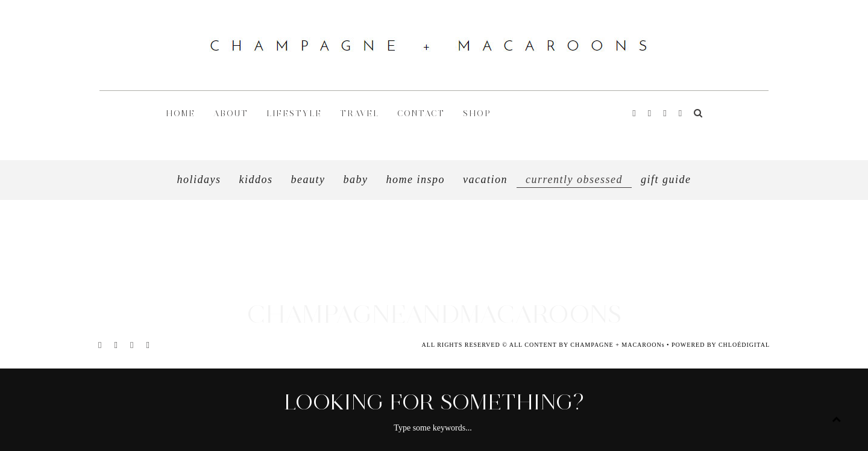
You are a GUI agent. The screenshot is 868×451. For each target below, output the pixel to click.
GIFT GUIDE (666, 179)
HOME (181, 114)
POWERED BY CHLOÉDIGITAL (721, 345)
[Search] (698, 114)
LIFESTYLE (294, 114)
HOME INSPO (416, 179)
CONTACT (421, 114)
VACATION (485, 179)
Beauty (308, 179)
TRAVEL (360, 114)
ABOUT (231, 114)
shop (477, 114)
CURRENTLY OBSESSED (574, 179)
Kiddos (256, 179)
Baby (356, 179)
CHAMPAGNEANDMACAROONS (434, 314)
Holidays (199, 179)
